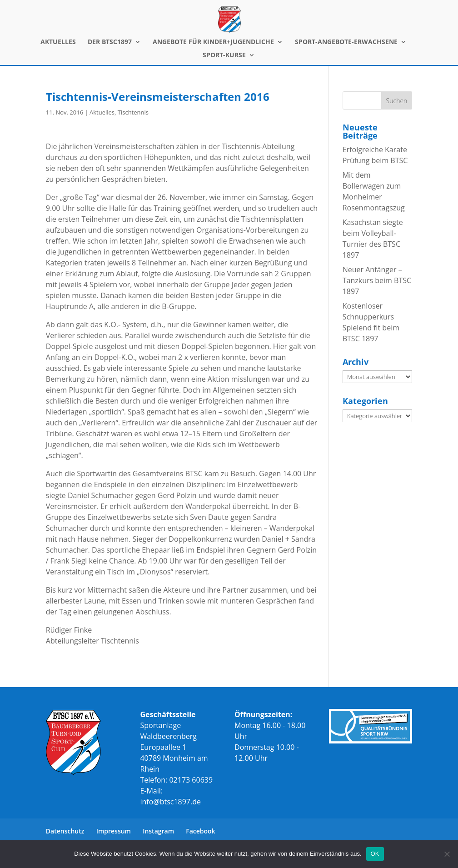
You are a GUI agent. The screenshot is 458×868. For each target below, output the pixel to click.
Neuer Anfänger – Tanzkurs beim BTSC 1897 (377, 280)
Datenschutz (65, 831)
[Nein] (447, 854)
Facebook (200, 831)
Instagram (158, 831)
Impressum (114, 831)
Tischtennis (133, 112)
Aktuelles (102, 112)
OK (375, 854)
